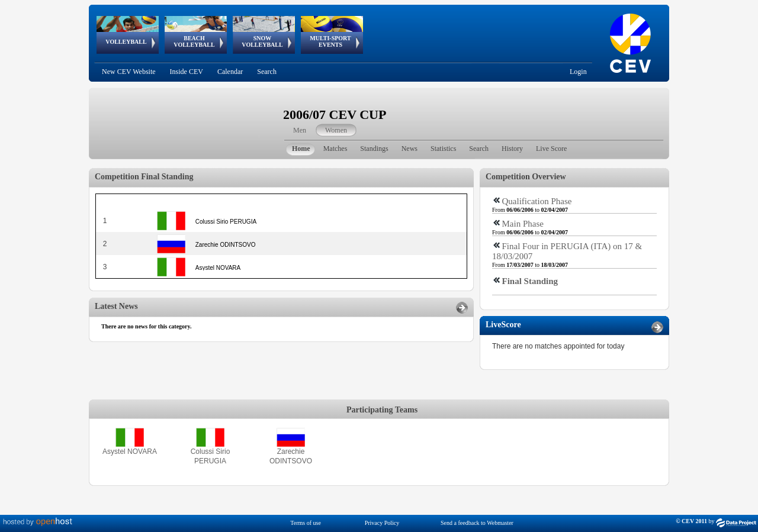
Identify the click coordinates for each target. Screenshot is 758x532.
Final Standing (530, 281)
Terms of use (306, 523)
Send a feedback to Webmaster (477, 523)
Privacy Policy (382, 523)
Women (336, 130)
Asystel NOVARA (130, 452)
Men (300, 130)
